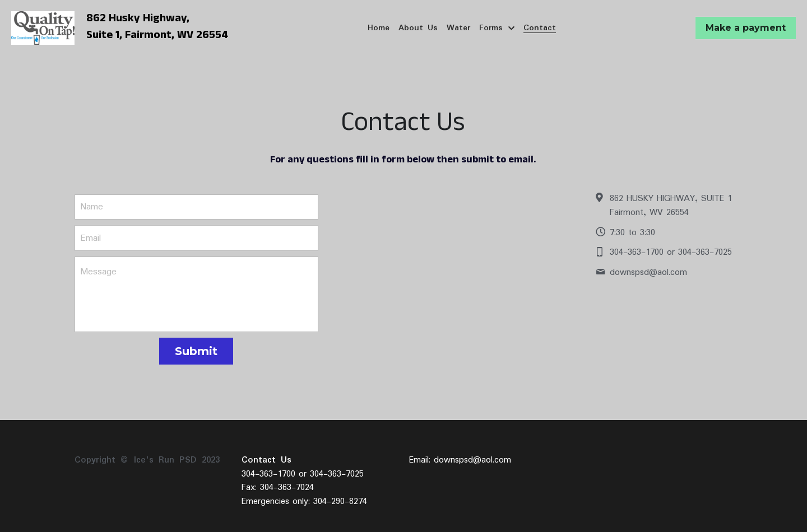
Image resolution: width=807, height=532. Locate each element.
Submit (196, 351)
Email (91, 238)
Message (98, 272)
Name (92, 207)
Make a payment (746, 28)
